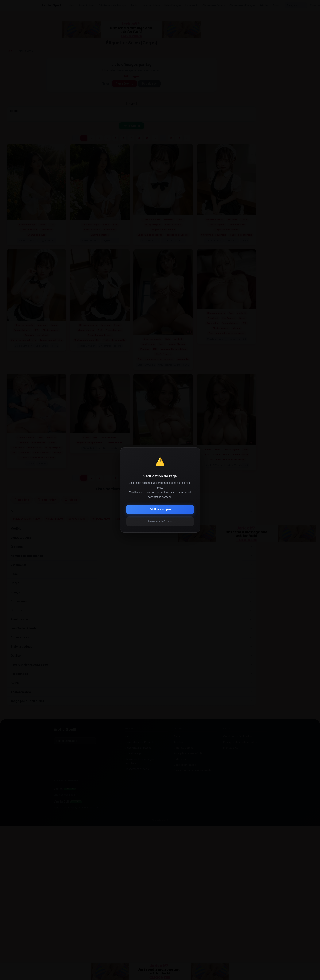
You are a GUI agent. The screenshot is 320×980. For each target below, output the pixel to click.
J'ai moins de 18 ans (160, 521)
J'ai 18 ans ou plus (160, 509)
